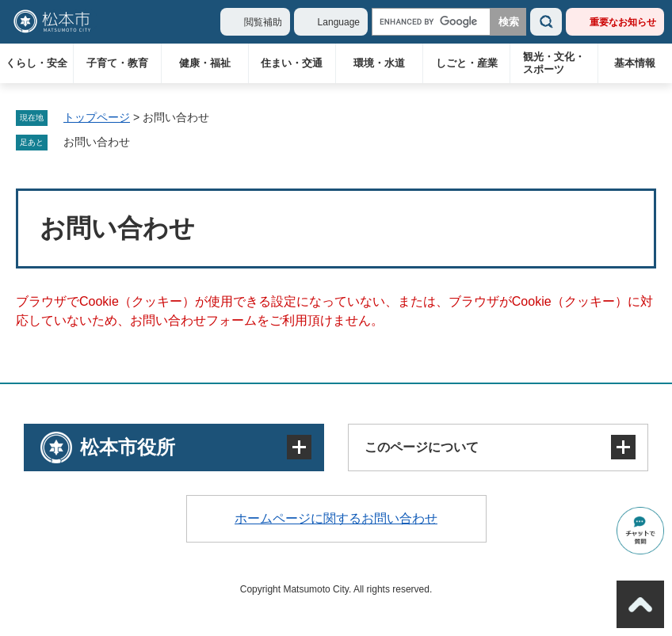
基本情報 (635, 63)
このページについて (422, 447)
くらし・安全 (36, 63)
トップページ (97, 117)
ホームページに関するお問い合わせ (336, 518)
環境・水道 (379, 63)
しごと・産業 (467, 63)
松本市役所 (128, 447)
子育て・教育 (117, 63)
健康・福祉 (205, 63)
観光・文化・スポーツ (554, 63)
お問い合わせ (97, 142)
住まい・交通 (292, 63)
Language (339, 22)
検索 (546, 22)
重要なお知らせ (623, 22)
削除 (141, 143)
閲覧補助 (263, 22)
